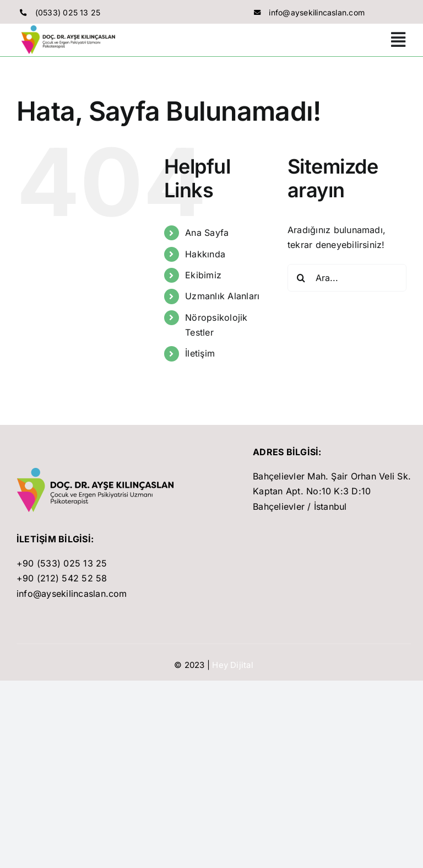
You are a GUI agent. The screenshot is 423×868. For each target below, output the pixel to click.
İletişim (200, 353)
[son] (98, 472)
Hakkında (205, 254)
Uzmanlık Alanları (222, 296)
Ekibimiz (203, 275)
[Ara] (301, 278)
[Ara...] (347, 278)
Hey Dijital (233, 665)
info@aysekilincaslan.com (317, 12)
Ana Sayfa (207, 233)
